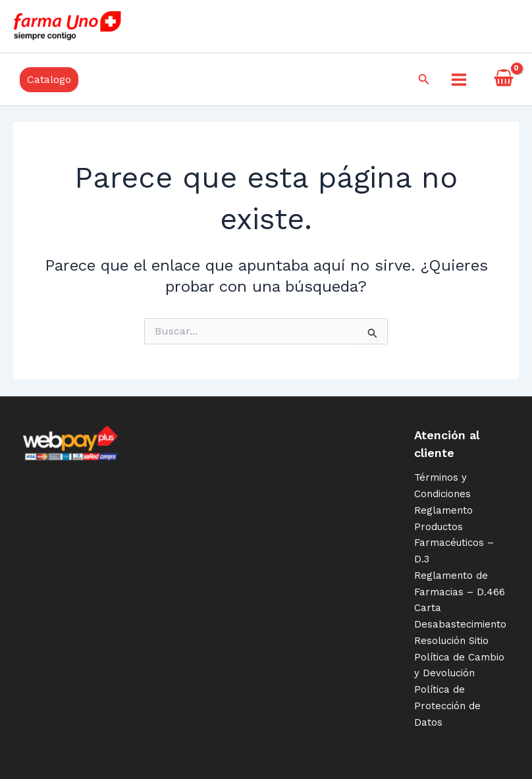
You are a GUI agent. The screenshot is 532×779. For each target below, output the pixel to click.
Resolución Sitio (451, 641)
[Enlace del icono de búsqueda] (424, 79)
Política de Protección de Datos (447, 706)
